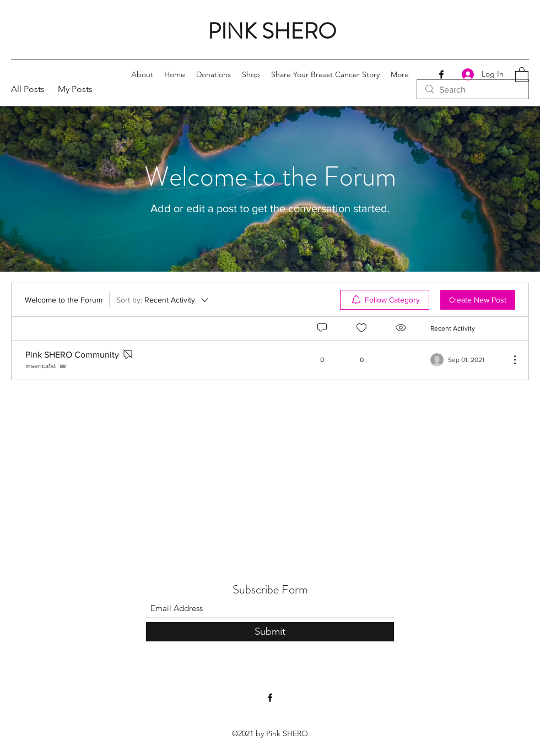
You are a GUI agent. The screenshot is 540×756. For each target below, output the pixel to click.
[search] (473, 89)
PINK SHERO (272, 31)
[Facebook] (441, 74)
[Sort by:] (163, 300)
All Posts (28, 89)
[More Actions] (509, 360)
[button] (522, 74)
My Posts (75, 89)
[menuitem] (385, 300)
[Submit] (270, 632)
